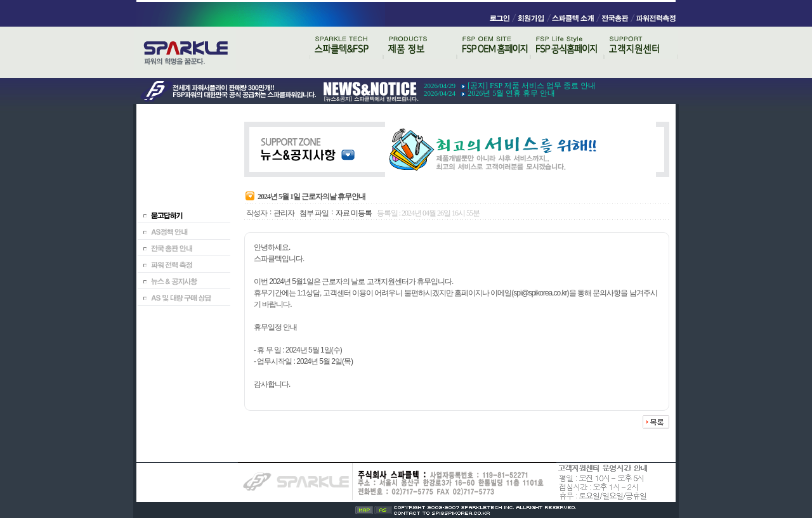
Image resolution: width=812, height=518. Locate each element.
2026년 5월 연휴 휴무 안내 (511, 93)
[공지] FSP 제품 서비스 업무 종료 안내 (532, 86)
